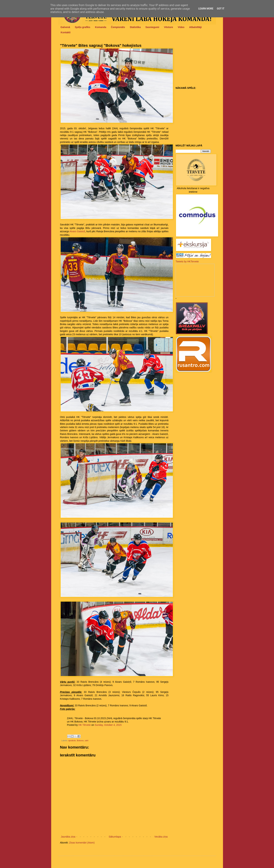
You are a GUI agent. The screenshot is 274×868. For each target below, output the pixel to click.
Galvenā (65, 27)
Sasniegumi (152, 27)
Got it (221, 9)
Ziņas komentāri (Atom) (82, 843)
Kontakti (66, 32)
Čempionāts (118, 27)
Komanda (101, 27)
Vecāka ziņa (161, 837)
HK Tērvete (85, 725)
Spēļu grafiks (83, 27)
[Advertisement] (198, 63)
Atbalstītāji (195, 27)
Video (181, 27)
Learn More (206, 9)
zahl (87, 740)
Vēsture (168, 27)
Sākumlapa (115, 837)
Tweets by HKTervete (187, 261)
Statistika (135, 27)
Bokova (80, 740)
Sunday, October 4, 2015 (108, 725)
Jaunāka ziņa (68, 837)
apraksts (72, 740)
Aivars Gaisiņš (77, 231)
